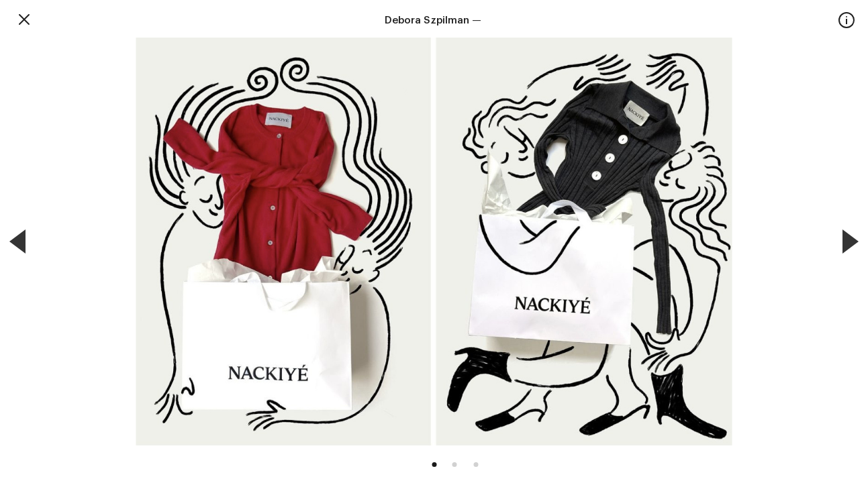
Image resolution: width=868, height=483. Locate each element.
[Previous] (17, 241)
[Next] (851, 241)
